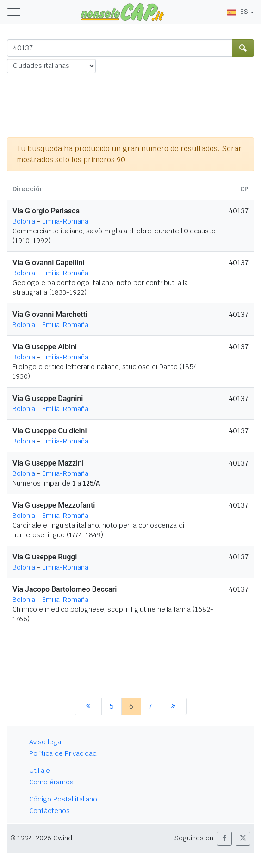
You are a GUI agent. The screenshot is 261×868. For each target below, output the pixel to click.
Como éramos (51, 782)
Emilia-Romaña (65, 221)
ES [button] (238, 12)
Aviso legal (46, 742)
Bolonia (24, 221)
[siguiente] (173, 706)
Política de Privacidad (63, 753)
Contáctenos (50, 811)
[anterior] (88, 706)
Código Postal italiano (63, 799)
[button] (224, 839)
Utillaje (40, 771)
